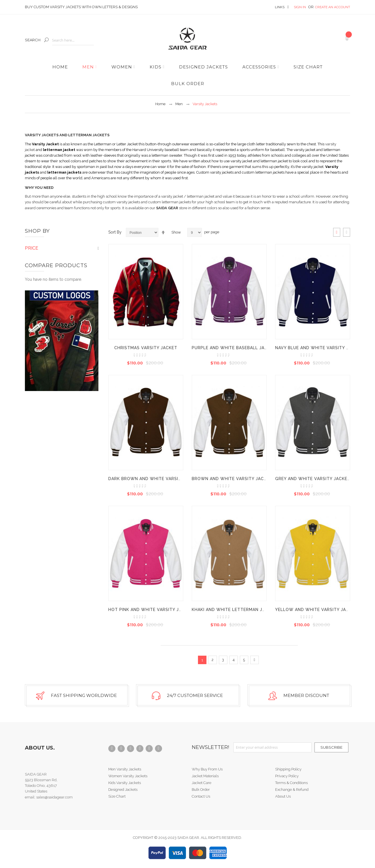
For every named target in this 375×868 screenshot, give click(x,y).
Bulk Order (201, 790)
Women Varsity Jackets (128, 776)
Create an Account (333, 7)
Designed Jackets (123, 790)
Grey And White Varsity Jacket (313, 479)
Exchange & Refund (292, 790)
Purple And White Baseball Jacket (234, 348)
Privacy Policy (287, 776)
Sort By (115, 232)
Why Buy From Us (207, 769)
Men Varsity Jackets (125, 769)
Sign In (300, 7)
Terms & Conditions (291, 783)
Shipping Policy (288, 769)
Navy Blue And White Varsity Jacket (319, 348)
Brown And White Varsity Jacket (232, 479)
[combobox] (73, 40)
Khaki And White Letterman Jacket (234, 610)
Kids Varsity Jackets (125, 783)
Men (179, 104)
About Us (283, 796)
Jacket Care (201, 783)
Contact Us (201, 796)
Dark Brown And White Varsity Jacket (155, 479)
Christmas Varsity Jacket (146, 348)
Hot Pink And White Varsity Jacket (151, 610)
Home (160, 104)
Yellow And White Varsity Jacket (316, 610)
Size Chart (117, 796)
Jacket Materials (205, 776)
